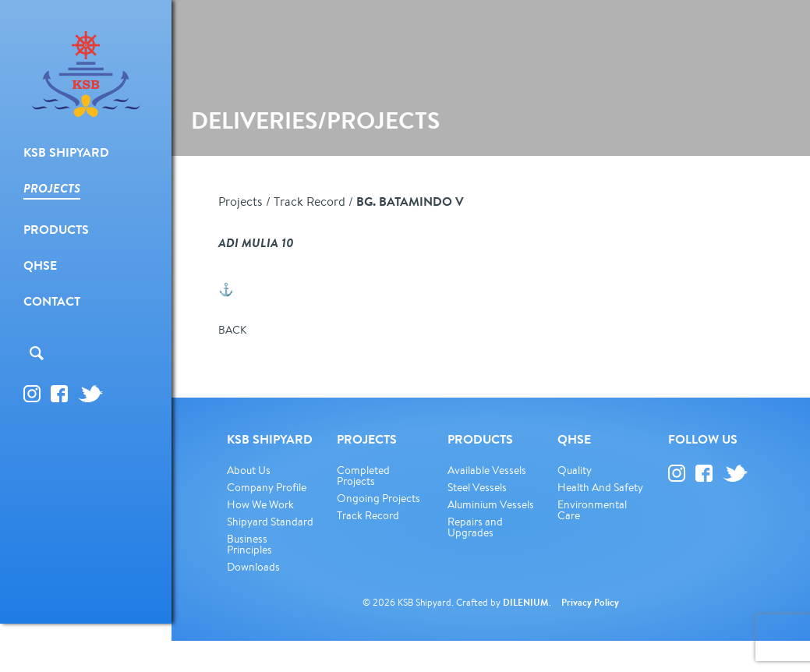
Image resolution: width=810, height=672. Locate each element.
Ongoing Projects (378, 498)
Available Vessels (487, 470)
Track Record (309, 201)
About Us (249, 470)
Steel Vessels (477, 487)
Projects (241, 201)
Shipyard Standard (270, 522)
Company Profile (267, 487)
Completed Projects (363, 476)
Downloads (253, 567)
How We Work (260, 504)
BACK (232, 330)
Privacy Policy (590, 602)
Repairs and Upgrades (475, 527)
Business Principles (249, 544)
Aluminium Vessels (491, 504)
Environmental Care (592, 510)
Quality (575, 470)
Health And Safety (600, 487)
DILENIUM (526, 602)
